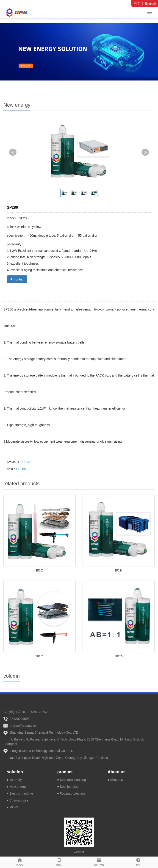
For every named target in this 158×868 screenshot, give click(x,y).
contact (17, 279)
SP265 (119, 656)
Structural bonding (73, 780)
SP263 (39, 571)
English (150, 3)
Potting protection (72, 793)
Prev (13, 152)
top (138, 862)
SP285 (21, 469)
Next (145, 152)
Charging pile (19, 800)
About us (116, 772)
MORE (14, 807)
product (65, 772)
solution (15, 772)
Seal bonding (69, 787)
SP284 (119, 571)
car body (16, 780)
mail (59, 862)
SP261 (27, 462)
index (20, 862)
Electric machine (21, 793)
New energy (18, 787)
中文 (137, 3)
